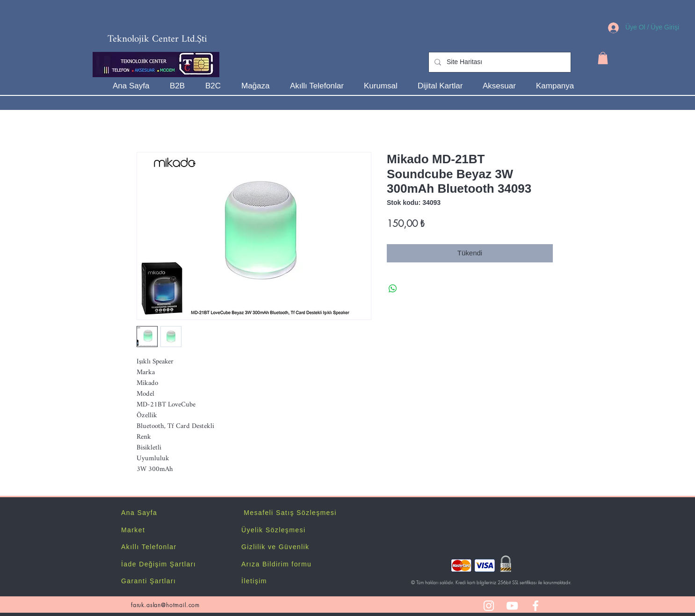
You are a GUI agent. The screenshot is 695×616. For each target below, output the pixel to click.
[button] (603, 58)
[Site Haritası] (499, 62)
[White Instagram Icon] (489, 606)
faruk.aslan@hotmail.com (165, 605)
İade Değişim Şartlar (157, 564)
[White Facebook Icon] (536, 606)
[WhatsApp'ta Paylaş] (393, 289)
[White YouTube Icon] (512, 606)
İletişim (254, 581)
